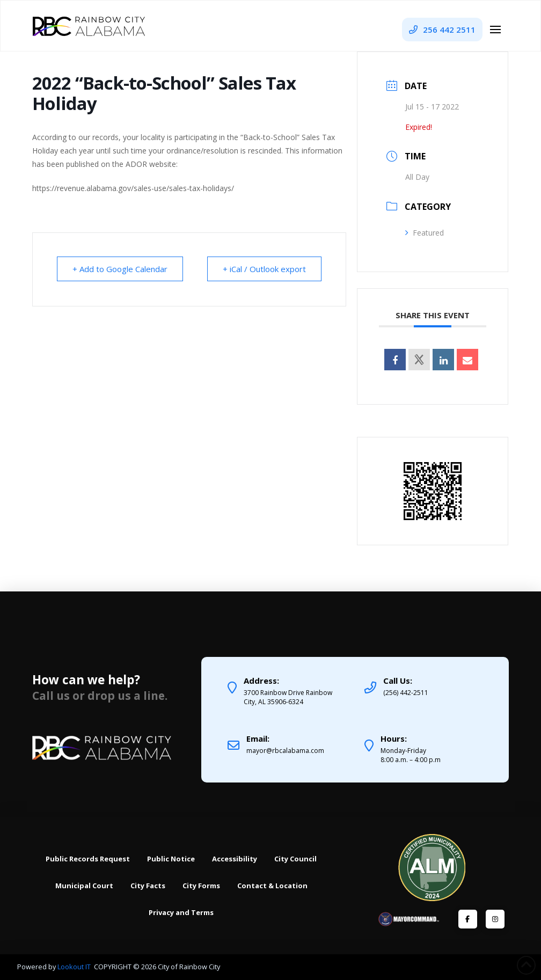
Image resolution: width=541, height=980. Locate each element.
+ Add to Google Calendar (120, 269)
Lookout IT (75, 967)
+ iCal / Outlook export (264, 269)
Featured (425, 233)
